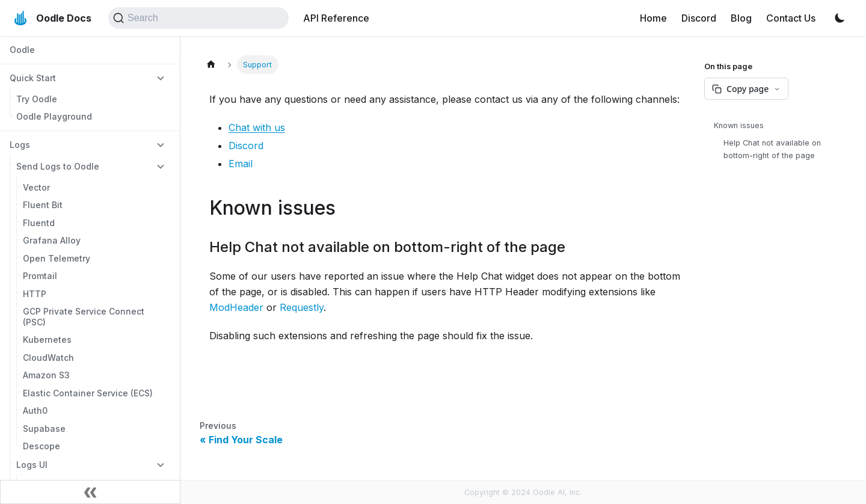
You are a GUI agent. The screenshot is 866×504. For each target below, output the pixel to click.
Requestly (302, 307)
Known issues (739, 125)
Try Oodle (37, 99)
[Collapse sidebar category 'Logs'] (160, 144)
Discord (699, 18)
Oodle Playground (54, 116)
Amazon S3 (46, 375)
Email (241, 164)
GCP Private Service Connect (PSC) (84, 317)
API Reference (336, 18)
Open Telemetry (57, 258)
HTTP (35, 294)
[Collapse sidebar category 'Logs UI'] (160, 464)
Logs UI (32, 465)
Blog (741, 18)
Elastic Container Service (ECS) (88, 393)
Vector (36, 187)
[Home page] (211, 65)
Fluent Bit (43, 205)
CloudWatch (48, 358)
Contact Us (791, 18)
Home (653, 18)
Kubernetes (47, 340)
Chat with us (257, 128)
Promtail (40, 276)
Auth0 (35, 410)
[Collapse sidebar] (90, 492)
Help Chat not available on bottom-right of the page (772, 149)
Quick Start (33, 78)
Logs (20, 145)
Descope (41, 446)
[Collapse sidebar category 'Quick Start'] (160, 78)
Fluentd (39, 223)
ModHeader (236, 307)
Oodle (22, 50)
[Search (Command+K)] (198, 18)
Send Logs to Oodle (58, 166)
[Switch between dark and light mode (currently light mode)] (840, 18)
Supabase (44, 429)
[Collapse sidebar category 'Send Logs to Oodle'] (160, 166)
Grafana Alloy (52, 240)
